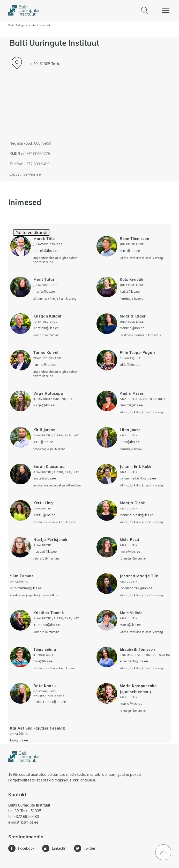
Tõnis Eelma (45, 649)
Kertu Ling (43, 503)
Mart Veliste (131, 613)
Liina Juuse (130, 430)
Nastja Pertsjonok (50, 540)
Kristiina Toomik (49, 613)
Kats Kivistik (132, 279)
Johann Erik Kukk (136, 466)
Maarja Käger (133, 316)
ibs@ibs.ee (32, 174)
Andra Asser (132, 393)
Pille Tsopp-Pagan (137, 352)
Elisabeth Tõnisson (137, 649)
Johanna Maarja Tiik (139, 576)
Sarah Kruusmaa (49, 466)
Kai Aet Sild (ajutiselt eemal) (38, 728)
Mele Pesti (130, 540)
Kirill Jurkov (44, 430)
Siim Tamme (22, 576)
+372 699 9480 (37, 164)
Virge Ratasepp (48, 393)
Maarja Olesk (132, 503)
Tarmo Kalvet (46, 352)
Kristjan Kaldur (47, 316)
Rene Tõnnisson (134, 239)
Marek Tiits (44, 239)
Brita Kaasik (45, 686)
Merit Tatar (44, 279)
